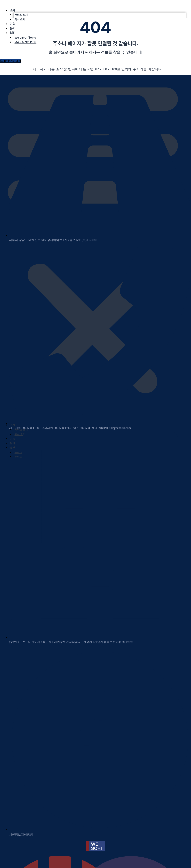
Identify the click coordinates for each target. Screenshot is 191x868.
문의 (13, 28)
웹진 (13, 33)
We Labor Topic (25, 38)
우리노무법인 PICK (26, 42)
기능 (13, 24)
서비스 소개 (21, 15)
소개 (13, 10)
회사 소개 (20, 19)
